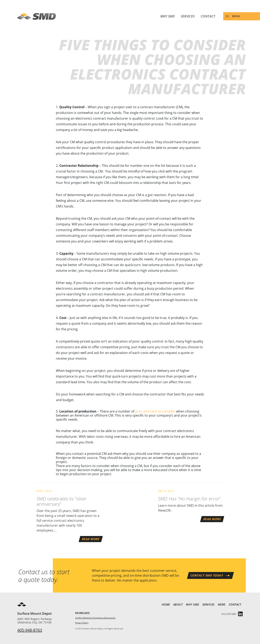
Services (188, 16)
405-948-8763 (30, 630)
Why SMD (167, 16)
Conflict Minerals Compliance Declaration (95, 618)
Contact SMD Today (207, 575)
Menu (236, 16)
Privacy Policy (82, 623)
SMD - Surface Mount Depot (37, 16)
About (178, 604)
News (222, 604)
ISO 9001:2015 (82, 613)
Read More (91, 539)
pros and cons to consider (155, 411)
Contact (208, 16)
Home (166, 604)
